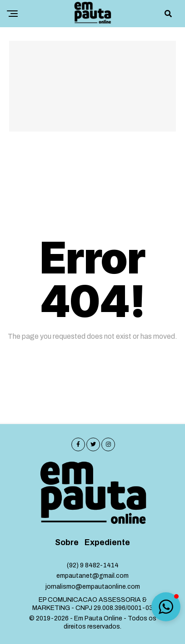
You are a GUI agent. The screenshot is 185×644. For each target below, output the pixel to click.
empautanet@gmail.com (92, 576)
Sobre (67, 543)
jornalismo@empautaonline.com (93, 587)
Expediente (107, 543)
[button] (166, 607)
